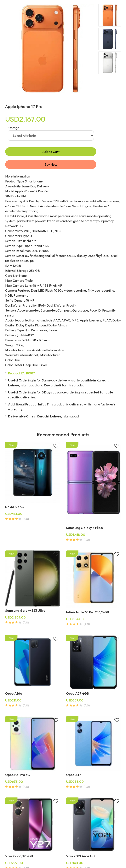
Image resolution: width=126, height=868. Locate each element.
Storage (13, 128)
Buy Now (51, 164)
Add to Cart (51, 152)
